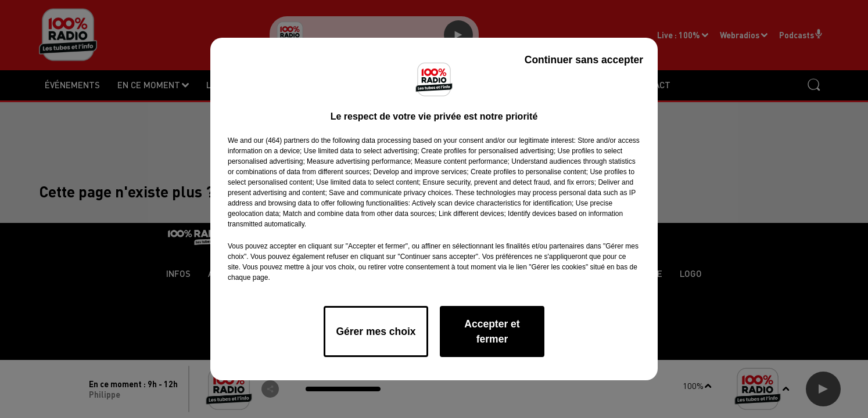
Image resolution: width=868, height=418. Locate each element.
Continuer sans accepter (584, 60)
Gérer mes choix (376, 331)
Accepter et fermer (492, 331)
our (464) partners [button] (281, 140)
